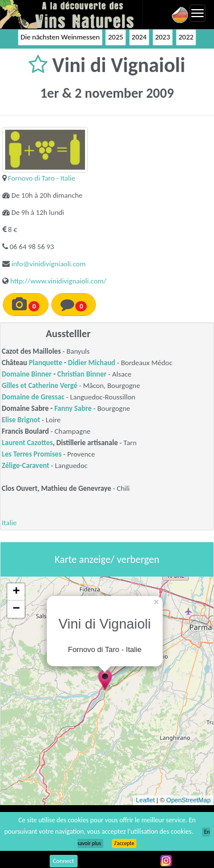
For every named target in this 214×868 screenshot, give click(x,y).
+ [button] (16, 592)
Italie (9, 523)
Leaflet (145, 800)
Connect (64, 861)
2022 (186, 37)
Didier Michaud (92, 363)
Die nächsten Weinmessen (60, 37)
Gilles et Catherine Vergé (40, 385)
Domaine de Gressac (33, 397)
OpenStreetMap (188, 800)
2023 (163, 37)
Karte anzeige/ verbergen (107, 559)
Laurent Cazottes (27, 443)
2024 (139, 37)
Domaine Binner (27, 374)
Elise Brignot (21, 420)
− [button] (16, 609)
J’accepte (124, 843)
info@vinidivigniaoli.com (49, 264)
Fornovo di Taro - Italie (42, 178)
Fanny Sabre (73, 408)
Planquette (45, 363)
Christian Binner (82, 374)
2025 (115, 37)
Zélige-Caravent (25, 465)
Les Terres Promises (32, 454)
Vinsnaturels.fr (71, 14)
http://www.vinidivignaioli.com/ (58, 281)
